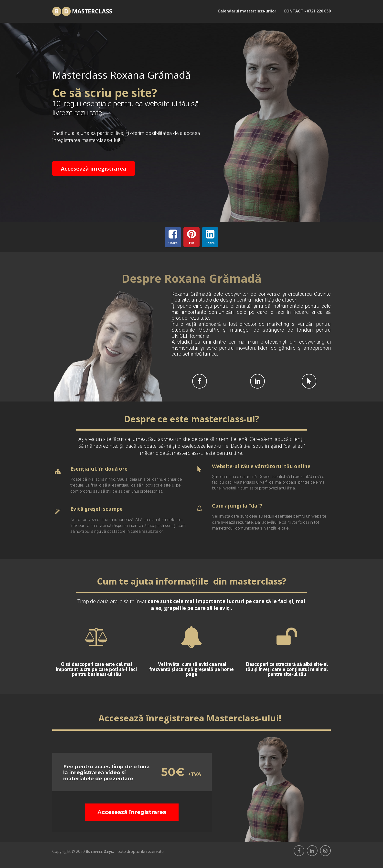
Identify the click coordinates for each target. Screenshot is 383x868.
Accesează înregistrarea (94, 168)
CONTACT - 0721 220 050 (307, 11)
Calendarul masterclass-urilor (247, 11)
